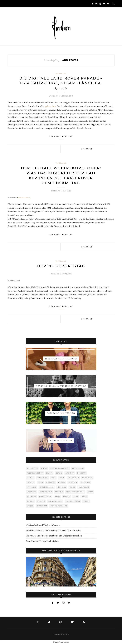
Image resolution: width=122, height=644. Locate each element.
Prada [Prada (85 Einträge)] (84, 496)
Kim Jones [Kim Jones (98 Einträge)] (62, 487)
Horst (88, 149)
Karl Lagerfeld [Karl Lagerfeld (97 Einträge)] (47, 487)
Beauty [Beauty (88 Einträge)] (49, 473)
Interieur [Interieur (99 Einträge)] (73, 482)
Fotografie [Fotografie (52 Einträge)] (87, 478)
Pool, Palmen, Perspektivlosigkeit (42, 541)
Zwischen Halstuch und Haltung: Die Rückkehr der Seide (53, 530)
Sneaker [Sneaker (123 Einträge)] (41, 501)
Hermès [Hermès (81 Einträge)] (62, 482)
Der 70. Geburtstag (61, 266)
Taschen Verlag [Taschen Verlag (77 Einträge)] (73, 501)
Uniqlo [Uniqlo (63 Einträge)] (30, 506)
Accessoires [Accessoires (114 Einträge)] (32, 468)
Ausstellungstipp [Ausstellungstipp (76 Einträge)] (35, 473)
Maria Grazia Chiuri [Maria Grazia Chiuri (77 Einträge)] (75, 492)
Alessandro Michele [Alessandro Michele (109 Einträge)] (60, 468)
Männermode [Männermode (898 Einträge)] (45, 496)
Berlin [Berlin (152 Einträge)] (59, 473)
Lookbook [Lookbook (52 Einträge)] (31, 492)
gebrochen (50, 106)
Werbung (61, 73)
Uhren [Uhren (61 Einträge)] (86, 501)
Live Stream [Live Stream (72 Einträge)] (84, 487)
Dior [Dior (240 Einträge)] (53, 478)
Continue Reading (61, 137)
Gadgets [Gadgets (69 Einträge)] (31, 482)
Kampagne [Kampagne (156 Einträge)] (32, 487)
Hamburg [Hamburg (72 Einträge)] (51, 482)
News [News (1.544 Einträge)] (57, 496)
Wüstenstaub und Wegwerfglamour (43, 525)
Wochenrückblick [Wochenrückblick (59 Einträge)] (59, 506)
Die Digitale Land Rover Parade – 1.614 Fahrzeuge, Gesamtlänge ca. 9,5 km (61, 83)
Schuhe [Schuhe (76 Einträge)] (30, 501)
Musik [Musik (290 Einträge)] (90, 492)
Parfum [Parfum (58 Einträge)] (67, 496)
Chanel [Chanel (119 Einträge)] (30, 478)
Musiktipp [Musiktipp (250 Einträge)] (31, 496)
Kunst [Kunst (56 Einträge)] (72, 487)
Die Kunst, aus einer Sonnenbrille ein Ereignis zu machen (54, 536)
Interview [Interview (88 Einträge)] (85, 482)
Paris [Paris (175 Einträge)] (76, 496)
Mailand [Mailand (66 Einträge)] (59, 492)
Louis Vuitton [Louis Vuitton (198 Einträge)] (46, 492)
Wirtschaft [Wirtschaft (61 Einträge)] (42, 506)
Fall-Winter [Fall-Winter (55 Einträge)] (73, 478)
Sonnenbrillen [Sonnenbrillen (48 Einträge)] (55, 501)
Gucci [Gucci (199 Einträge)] (40, 482)
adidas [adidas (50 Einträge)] (44, 468)
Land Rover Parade (24, 198)
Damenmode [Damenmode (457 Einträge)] (43, 478)
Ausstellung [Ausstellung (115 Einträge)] (78, 468)
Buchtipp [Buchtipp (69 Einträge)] (70, 473)
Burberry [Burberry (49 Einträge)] (82, 473)
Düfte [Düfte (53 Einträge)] (62, 478)
